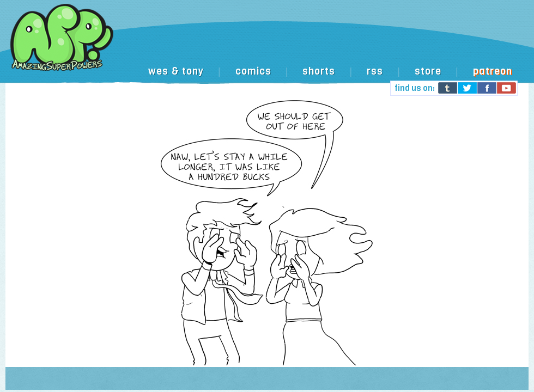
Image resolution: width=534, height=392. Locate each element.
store (428, 71)
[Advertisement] (275, 89)
